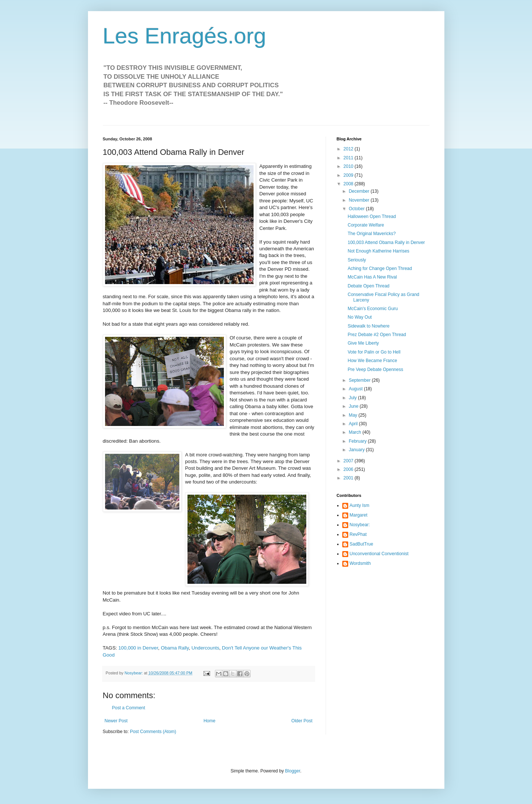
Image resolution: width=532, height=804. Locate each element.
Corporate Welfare (366, 225)
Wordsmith (360, 563)
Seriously (357, 260)
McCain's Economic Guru (373, 309)
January (357, 450)
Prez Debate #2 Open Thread (377, 335)
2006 (349, 469)
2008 (349, 184)
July (353, 398)
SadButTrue (362, 544)
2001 (349, 478)
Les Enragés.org (185, 36)
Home (209, 721)
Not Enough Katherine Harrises (378, 251)
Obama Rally (175, 648)
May (353, 415)
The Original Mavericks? (371, 234)
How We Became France (372, 361)
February (358, 441)
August (356, 389)
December (360, 191)
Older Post (302, 721)
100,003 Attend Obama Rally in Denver (386, 242)
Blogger (293, 771)
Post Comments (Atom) (153, 732)
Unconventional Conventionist (379, 554)
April (354, 424)
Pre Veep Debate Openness (375, 370)
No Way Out (360, 317)
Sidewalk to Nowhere (368, 326)
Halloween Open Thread (372, 217)
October (357, 209)
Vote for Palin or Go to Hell (374, 352)
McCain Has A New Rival (372, 277)
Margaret (359, 515)
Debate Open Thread (368, 286)
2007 (349, 461)
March (355, 432)
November (360, 200)
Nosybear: (360, 525)
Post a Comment (129, 708)
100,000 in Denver (138, 648)
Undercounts (205, 648)
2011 (349, 158)
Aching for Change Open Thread (380, 268)
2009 (349, 175)
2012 (349, 149)
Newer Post (116, 721)
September (360, 380)
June (354, 406)
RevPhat (358, 534)
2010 (349, 166)
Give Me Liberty (363, 343)
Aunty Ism (360, 505)
